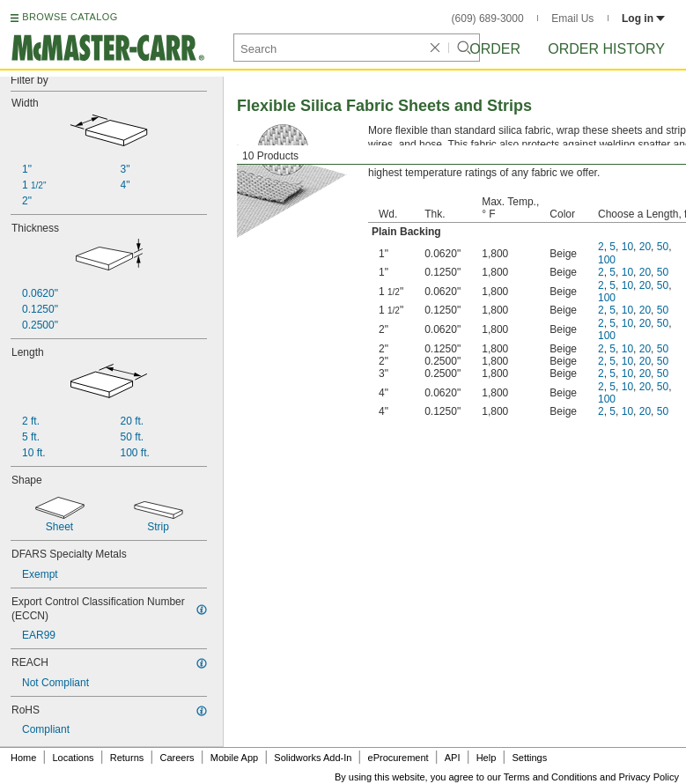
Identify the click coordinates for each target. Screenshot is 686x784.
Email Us (572, 18)
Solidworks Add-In (313, 758)
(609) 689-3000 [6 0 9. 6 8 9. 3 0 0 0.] (488, 18)
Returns (127, 758)
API (453, 758)
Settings (529, 758)
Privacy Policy (649, 777)
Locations (74, 758)
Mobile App (234, 758)
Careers (177, 758)
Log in (643, 18)
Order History (606, 49)
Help (487, 758)
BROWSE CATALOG (70, 17)
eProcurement (398, 758)
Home (23, 758)
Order (495, 49)
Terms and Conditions (550, 777)
